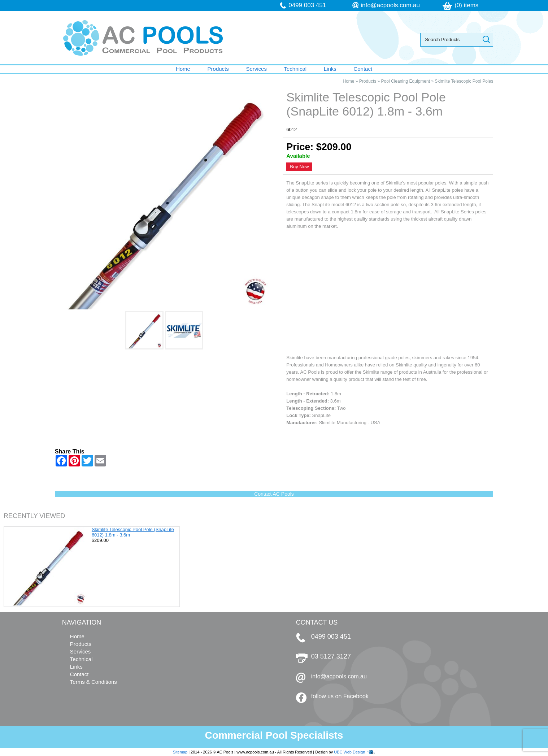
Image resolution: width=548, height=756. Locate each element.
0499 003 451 (307, 5)
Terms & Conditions (93, 682)
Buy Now (299, 167)
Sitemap (180, 752)
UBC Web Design (349, 752)
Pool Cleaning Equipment (406, 81)
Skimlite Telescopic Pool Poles (464, 81)
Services (256, 69)
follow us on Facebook (340, 696)
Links (330, 69)
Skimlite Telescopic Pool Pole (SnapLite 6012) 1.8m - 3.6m (133, 532)
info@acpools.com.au (390, 5)
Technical (295, 69)
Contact (363, 69)
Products (218, 69)
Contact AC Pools (274, 494)
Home (183, 69)
